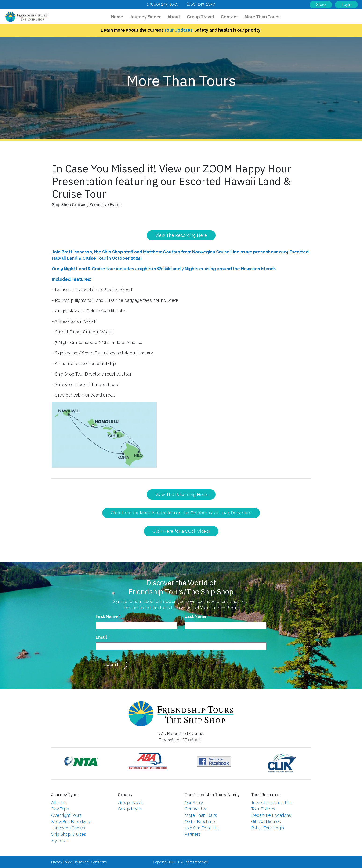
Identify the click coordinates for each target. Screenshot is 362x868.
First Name (107, 616)
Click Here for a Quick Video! (181, 531)
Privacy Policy (62, 862)
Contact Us (195, 809)
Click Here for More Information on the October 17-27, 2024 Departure (181, 513)
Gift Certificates (266, 822)
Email (101, 637)
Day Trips (60, 809)
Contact (229, 17)
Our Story (194, 803)
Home (118, 16)
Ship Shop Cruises (69, 834)
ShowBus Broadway (71, 822)
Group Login (130, 809)
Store (321, 5)
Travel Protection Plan (272, 803)
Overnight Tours (66, 815)
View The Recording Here (181, 235)
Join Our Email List (202, 828)
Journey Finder (145, 17)
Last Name (196, 616)
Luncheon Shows (68, 828)
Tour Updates (178, 30)
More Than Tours (262, 17)
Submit (111, 664)
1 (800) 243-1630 (163, 4)
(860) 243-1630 (201, 4)
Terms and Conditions (90, 862)
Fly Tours (60, 841)
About (174, 17)
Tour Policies (263, 809)
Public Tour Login (268, 828)
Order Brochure (200, 822)
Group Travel (201, 17)
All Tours (59, 803)
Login (346, 5)
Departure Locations (271, 815)
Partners (193, 834)
